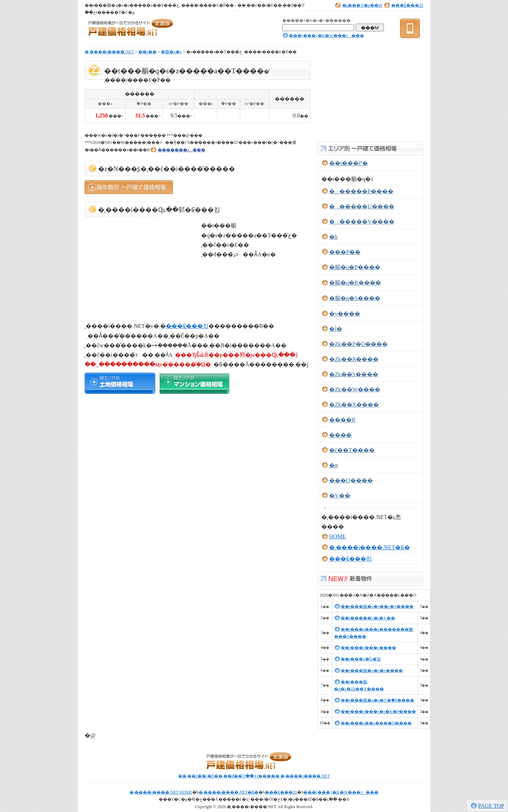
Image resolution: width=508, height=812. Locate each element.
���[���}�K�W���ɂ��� (326, 36)
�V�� (340, 496)
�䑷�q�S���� (355, 298)
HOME (337, 536)
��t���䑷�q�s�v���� (372, 671)
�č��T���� (352, 450)
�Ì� (336, 329)
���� (340, 435)
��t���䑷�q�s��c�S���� (377, 606)
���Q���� (351, 480)
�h (333, 237)
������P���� (361, 191)
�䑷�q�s (171, 52)
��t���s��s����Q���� (376, 723)
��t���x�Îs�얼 (361, 659)
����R (342, 420)
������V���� (362, 222)
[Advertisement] (167, 127)
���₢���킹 (407, 5)
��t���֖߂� (349, 163)
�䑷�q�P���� (355, 267)
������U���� (362, 206)
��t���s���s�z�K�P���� (378, 712)
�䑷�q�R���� (355, 283)
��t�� (147, 52)
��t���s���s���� (368, 648)
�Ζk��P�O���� (358, 344)
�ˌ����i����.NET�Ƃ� (370, 547)
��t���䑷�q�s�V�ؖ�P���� (377, 700)
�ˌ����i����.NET (109, 52)
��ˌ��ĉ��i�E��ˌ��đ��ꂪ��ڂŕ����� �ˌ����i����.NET (254, 776)
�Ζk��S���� (354, 374)
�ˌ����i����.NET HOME (161, 792)
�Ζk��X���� (354, 405)
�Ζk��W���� (355, 389)
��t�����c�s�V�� (368, 618)
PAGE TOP (491, 806)
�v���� (345, 314)
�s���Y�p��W (362, 5)
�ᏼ (334, 465)
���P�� (345, 252)
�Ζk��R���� (354, 359)
